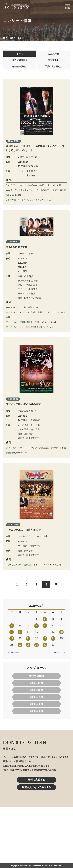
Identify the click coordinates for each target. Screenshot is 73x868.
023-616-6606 (24, 840)
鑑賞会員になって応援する (36, 787)
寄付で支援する (36, 780)
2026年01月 (36, 697)
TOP (5, 38)
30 (45, 645)
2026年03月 (36, 711)
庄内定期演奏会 (20, 60)
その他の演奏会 (20, 66)
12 (12, 632)
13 (20, 632)
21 (28, 638)
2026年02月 (36, 704)
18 (61, 632)
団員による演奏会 (53, 66)
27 (20, 645)
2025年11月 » (59, 653)
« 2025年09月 (14, 653)
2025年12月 (36, 690)
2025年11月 (36, 683)
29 (36, 645)
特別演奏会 (53, 60)
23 (45, 638)
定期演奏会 (53, 54)
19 (12, 638)
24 (53, 638)
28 (28, 645)
